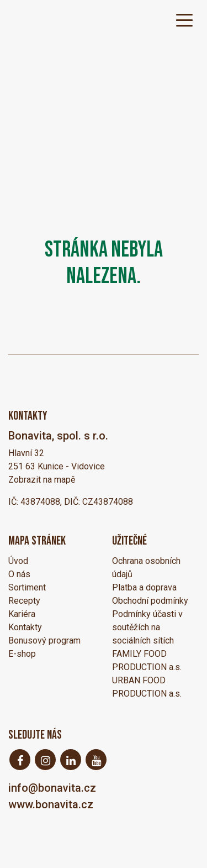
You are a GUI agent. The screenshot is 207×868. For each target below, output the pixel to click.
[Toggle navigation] (184, 19)
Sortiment (27, 587)
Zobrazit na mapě (42, 480)
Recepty (24, 601)
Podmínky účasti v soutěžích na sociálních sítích (147, 627)
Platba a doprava (144, 587)
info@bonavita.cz (52, 788)
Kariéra (22, 614)
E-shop (22, 654)
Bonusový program (44, 640)
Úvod (18, 561)
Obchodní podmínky (150, 601)
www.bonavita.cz (51, 804)
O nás (19, 574)
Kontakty (25, 627)
